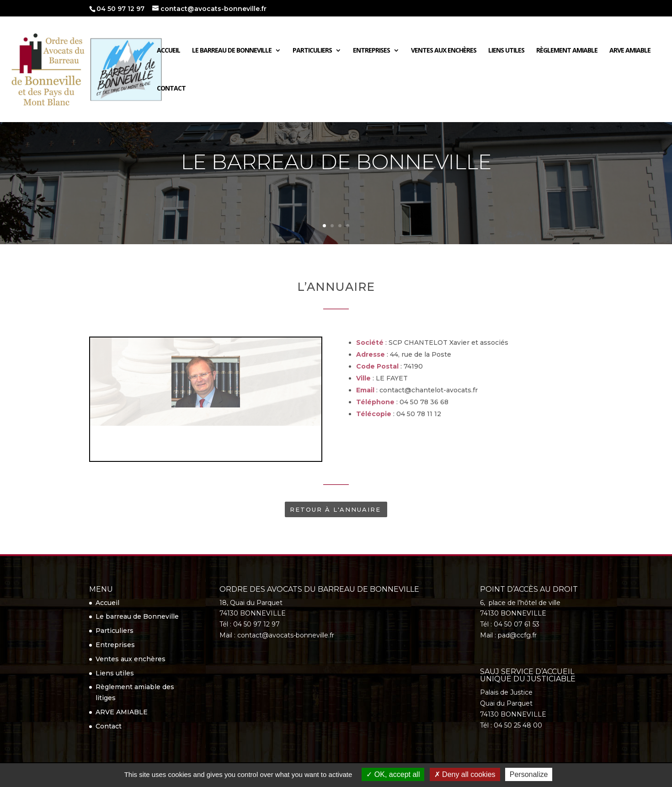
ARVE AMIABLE (630, 50)
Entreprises (371, 50)
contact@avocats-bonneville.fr (286, 635)
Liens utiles (506, 50)
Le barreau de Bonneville (232, 50)
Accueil (168, 50)
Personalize (529, 774)
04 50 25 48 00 (518, 725)
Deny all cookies (465, 774)
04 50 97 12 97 (120, 9)
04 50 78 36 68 (424, 402)
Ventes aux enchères (444, 50)
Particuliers (312, 50)
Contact (171, 88)
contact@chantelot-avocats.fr (429, 390)
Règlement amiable (567, 50)
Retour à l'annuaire (335, 509)
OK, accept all (393, 774)
